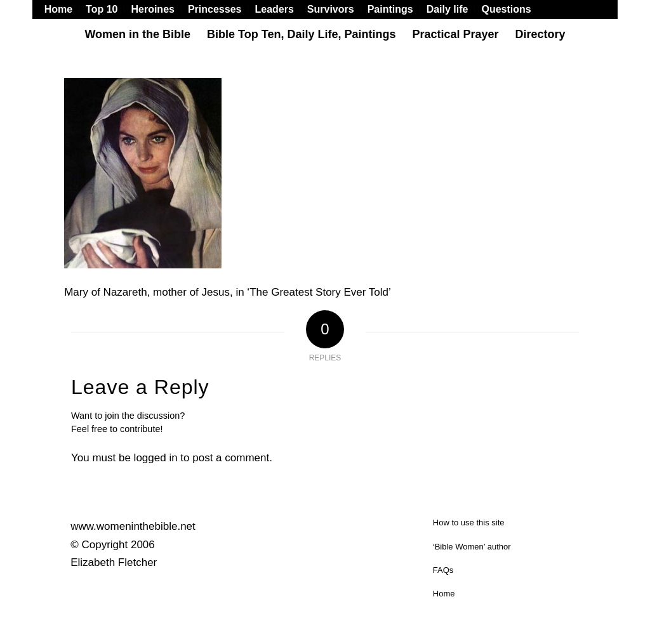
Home (444, 594)
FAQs (443, 570)
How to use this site (469, 522)
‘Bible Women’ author (472, 547)
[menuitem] (62, 10)
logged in (156, 458)
